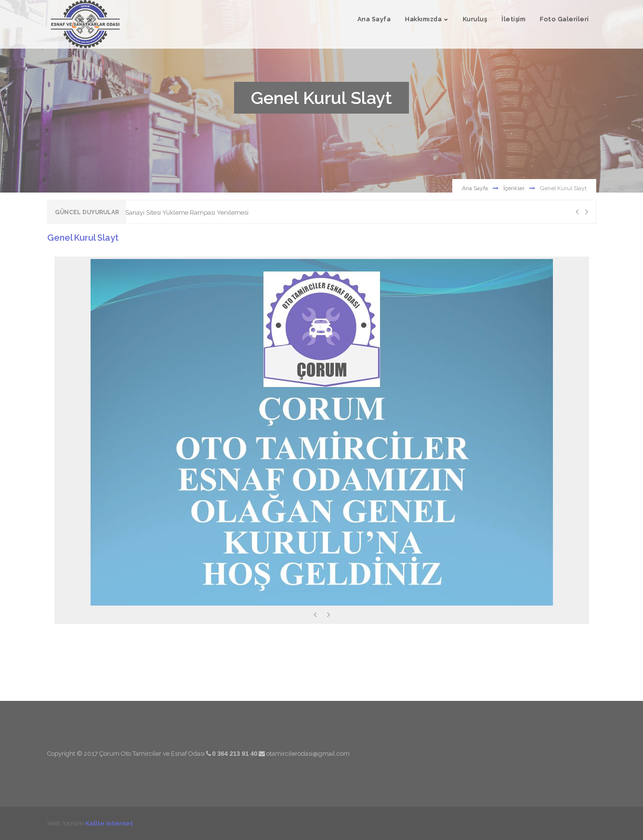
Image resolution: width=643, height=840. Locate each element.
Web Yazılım (90, 823)
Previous (577, 212)
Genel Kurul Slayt (83, 238)
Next (587, 212)
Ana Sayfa (475, 188)
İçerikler (514, 188)
